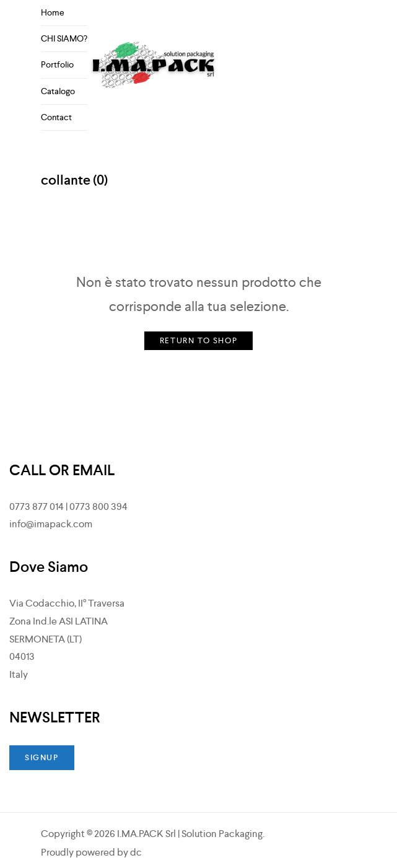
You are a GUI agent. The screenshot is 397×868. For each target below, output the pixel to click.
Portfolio (57, 64)
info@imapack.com (51, 524)
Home (53, 12)
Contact (56, 117)
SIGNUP (42, 757)
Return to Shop (198, 340)
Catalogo (58, 91)
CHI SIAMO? (64, 38)
